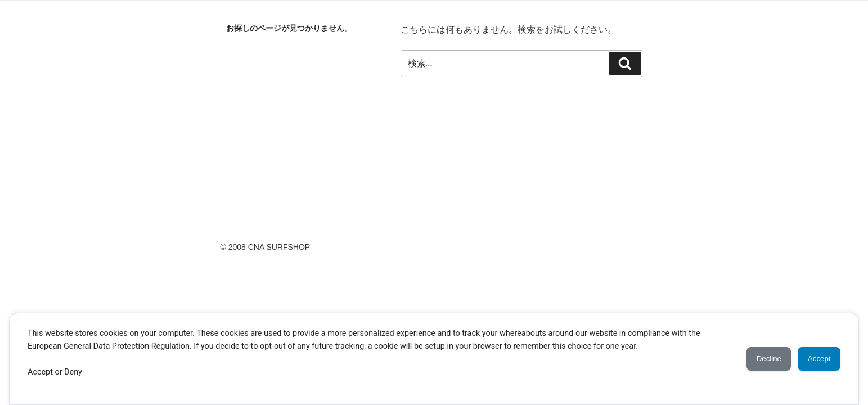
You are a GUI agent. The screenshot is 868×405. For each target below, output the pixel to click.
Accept (815, 359)
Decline (756, 359)
